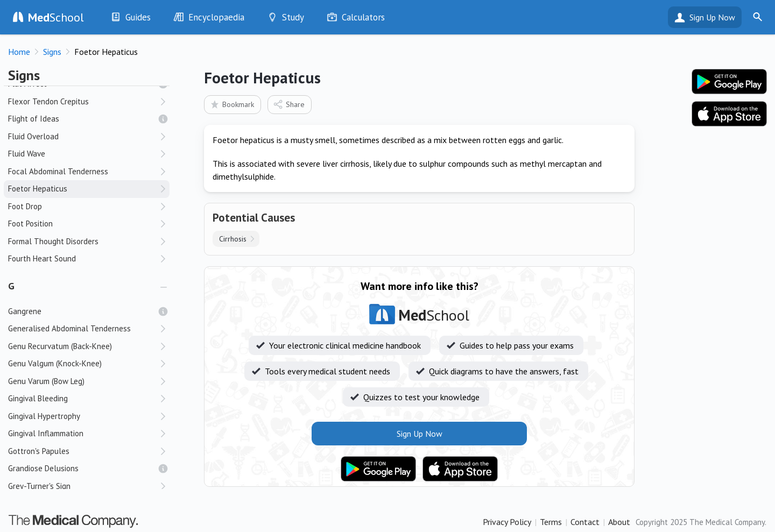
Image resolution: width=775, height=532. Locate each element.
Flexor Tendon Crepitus (48, 101)
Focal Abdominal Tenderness (58, 171)
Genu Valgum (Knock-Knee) (55, 363)
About (619, 522)
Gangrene (25, 311)
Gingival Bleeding (38, 398)
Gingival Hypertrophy (44, 416)
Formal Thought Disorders (53, 241)
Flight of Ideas (34, 119)
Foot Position (30, 224)
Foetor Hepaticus (38, 189)
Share (289, 104)
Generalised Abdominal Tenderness (69, 328)
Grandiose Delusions (43, 468)
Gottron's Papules (39, 451)
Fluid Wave (27, 154)
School (56, 17)
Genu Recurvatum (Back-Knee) (60, 346)
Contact (585, 522)
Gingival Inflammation (46, 433)
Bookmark (232, 104)
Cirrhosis (233, 239)
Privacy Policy (507, 522)
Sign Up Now (712, 17)
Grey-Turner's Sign (39, 486)
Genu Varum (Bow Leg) (46, 381)
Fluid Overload (33, 136)
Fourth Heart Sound (42, 258)
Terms (551, 522)
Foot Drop (25, 206)
